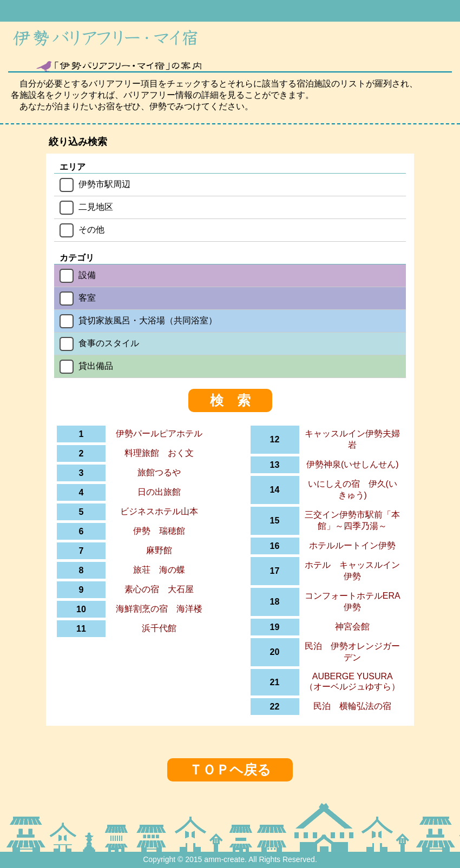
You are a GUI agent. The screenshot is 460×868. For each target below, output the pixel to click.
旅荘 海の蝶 (159, 570)
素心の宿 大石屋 (159, 589)
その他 (91, 230)
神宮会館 (352, 627)
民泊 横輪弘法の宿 (352, 706)
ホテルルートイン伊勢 (352, 545)
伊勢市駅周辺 (104, 184)
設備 (87, 275)
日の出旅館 (159, 492)
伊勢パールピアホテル (159, 433)
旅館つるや (159, 472)
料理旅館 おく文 (159, 453)
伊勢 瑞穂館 (159, 531)
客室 (87, 298)
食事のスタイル (109, 343)
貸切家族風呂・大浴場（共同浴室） (148, 320)
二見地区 (96, 207)
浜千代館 (159, 628)
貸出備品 (96, 366)
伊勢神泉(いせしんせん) (353, 464)
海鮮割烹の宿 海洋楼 (159, 609)
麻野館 (159, 550)
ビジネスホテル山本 (159, 511)
